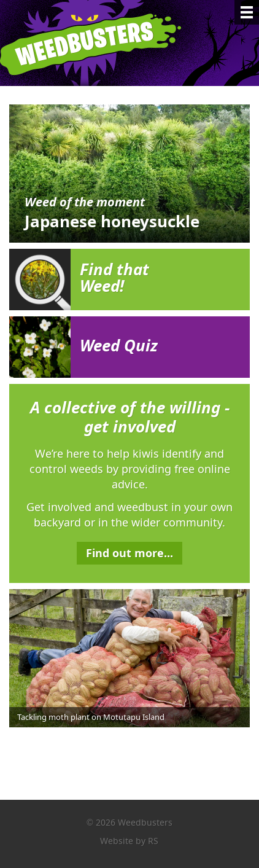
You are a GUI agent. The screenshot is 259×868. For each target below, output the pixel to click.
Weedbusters (100, 43)
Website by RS (129, 841)
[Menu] (247, 12)
